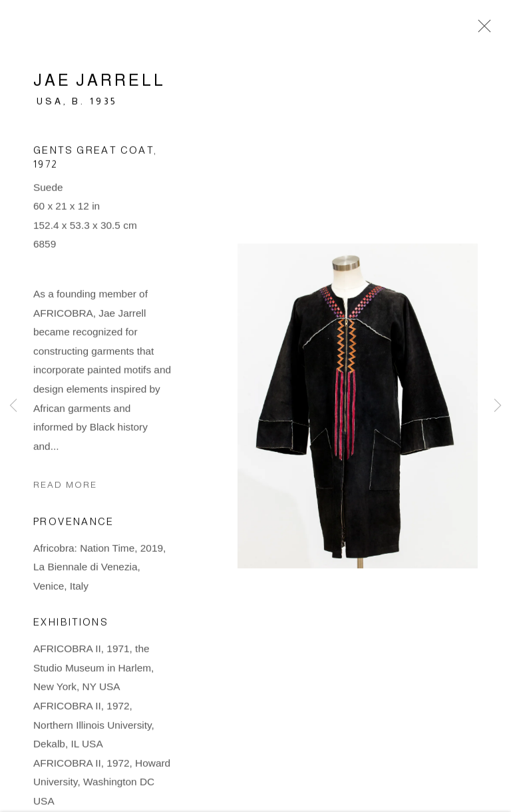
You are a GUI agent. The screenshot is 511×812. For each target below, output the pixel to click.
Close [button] (481, 30)
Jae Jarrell (99, 84)
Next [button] (498, 406)
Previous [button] (13, 406)
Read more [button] (65, 488)
